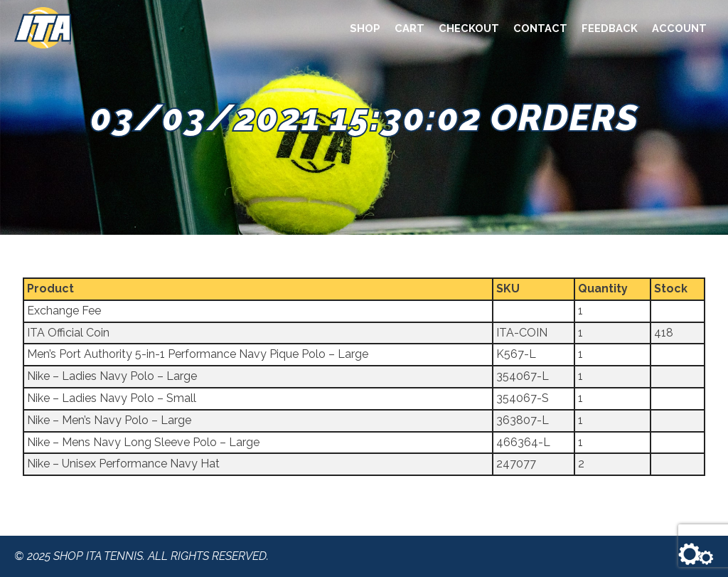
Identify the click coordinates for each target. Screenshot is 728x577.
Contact (540, 28)
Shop (365, 28)
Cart (409, 28)
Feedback (610, 28)
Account (679, 28)
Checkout (469, 28)
